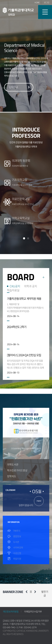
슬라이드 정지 (31, 592)
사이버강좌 (18, 547)
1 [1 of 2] (24, 238)
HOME (37, 2)
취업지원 (17, 559)
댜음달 (43, 491)
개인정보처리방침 (11, 611)
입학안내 (13, 87)
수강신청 (17, 553)
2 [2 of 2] (28, 238)
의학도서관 (13, 464)
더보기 (43, 277)
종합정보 (17, 536)
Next (44, 474)
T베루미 (17, 531)
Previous (44, 465)
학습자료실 (13, 290)
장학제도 (12, 476)
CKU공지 (15, 286)
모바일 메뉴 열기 (45, 12)
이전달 (30, 491)
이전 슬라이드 (27, 592)
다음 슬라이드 (35, 592)
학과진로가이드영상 (17, 470)
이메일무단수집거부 (33, 611)
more (39, 501)
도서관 (16, 542)
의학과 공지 (31, 286)
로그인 (47, 2)
